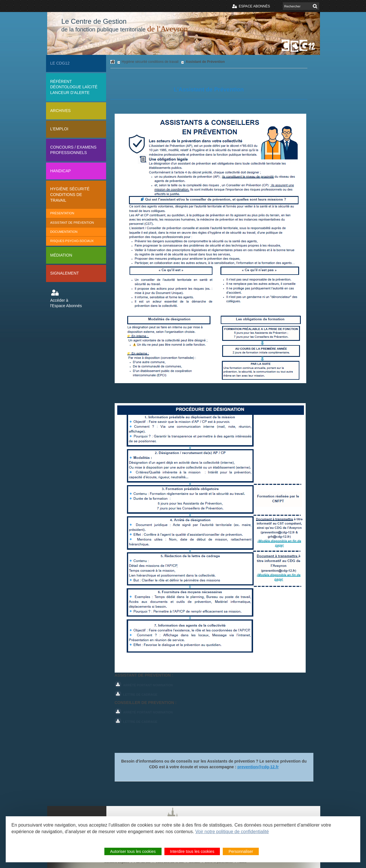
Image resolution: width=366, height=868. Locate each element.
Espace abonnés (254, 6)
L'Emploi (59, 129)
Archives (61, 111)
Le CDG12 (60, 63)
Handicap (61, 171)
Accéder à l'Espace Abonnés (66, 303)
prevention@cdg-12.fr (258, 767)
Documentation (64, 232)
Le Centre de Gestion (125, 25)
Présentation (62, 213)
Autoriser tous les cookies (133, 851)
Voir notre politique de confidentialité (232, 832)
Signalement (65, 273)
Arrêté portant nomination (148, 685)
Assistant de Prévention (72, 223)
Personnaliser (241, 851)
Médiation (61, 255)
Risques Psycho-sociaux (72, 241)
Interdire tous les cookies (192, 851)
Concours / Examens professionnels (73, 150)
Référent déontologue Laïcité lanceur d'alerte (74, 87)
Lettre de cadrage (140, 695)
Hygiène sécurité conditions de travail (70, 194)
